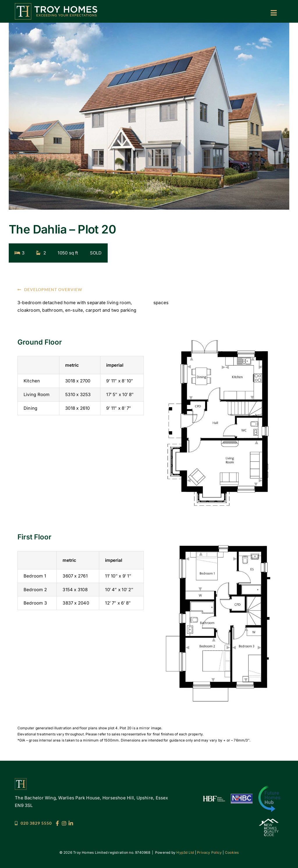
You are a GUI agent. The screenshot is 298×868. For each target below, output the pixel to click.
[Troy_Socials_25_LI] (71, 823)
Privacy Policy (209, 852)
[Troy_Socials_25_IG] (64, 823)
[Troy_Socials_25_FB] (57, 823)
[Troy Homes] (56, 5)
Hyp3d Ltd (185, 852)
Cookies (232, 852)
